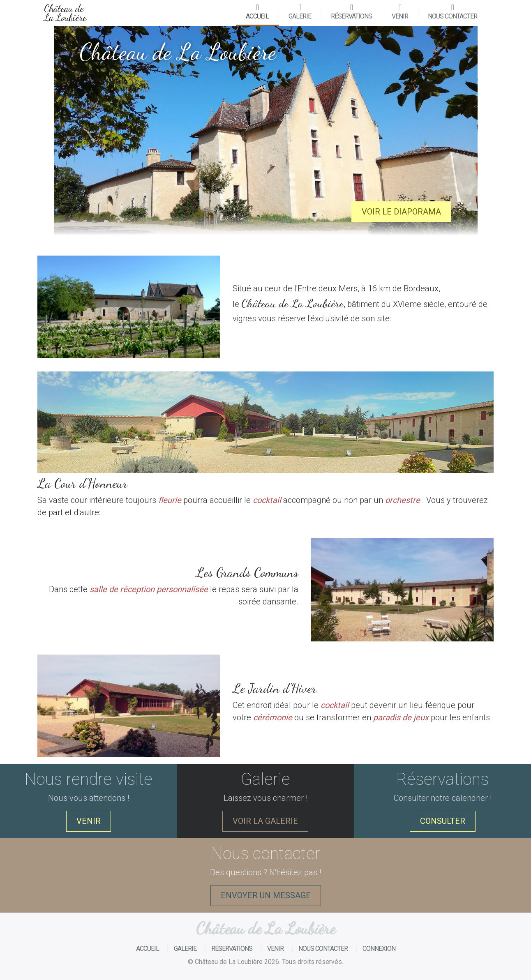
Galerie (300, 12)
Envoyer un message (266, 895)
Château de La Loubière (65, 13)
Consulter (443, 821)
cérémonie (273, 717)
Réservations (351, 12)
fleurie (170, 500)
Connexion (379, 949)
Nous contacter (453, 12)
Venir (400, 12)
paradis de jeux (401, 717)
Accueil (262, 12)
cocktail (267, 500)
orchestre (403, 500)
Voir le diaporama (401, 212)
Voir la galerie (265, 821)
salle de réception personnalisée (149, 589)
